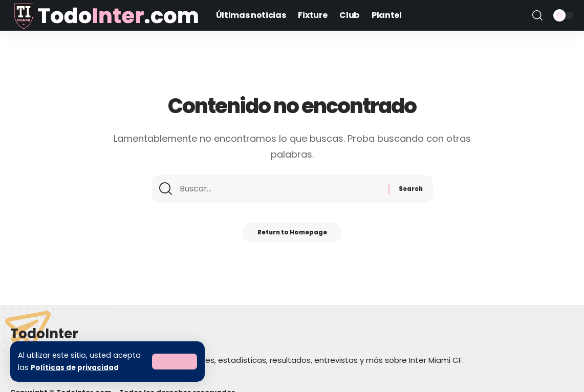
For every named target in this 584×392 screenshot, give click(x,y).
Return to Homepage (292, 237)
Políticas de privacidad (75, 368)
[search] (537, 15)
